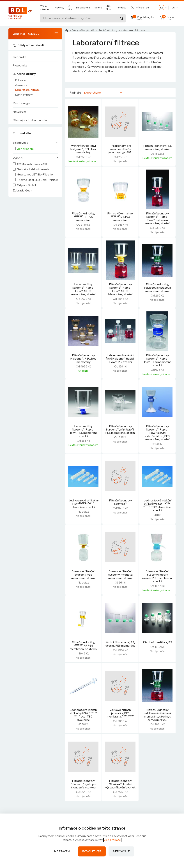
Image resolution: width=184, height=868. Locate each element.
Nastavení (62, 851)
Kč (162, 8)
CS (173, 8)
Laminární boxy (24, 95)
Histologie (19, 112)
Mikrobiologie (21, 103)
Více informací (112, 840)
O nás (70, 8)
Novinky (59, 8)
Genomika (19, 57)
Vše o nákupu (44, 8)
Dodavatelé (83, 8)
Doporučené (93, 93)
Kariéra (98, 8)
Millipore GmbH (26, 185)
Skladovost (20, 143)
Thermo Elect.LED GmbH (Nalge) (38, 180)
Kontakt (121, 8)
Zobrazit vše (21, 190)
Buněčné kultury (24, 74)
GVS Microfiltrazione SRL (33, 164)
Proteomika (20, 65)
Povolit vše (92, 851)
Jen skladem (25, 149)
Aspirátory (21, 85)
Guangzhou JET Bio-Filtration (36, 175)
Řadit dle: (76, 93)
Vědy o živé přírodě (29, 45)
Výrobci (18, 158)
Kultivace (21, 80)
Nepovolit (121, 851)
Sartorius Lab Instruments (33, 169)
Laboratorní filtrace (27, 90)
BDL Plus (108, 8)
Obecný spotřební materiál (30, 120)
